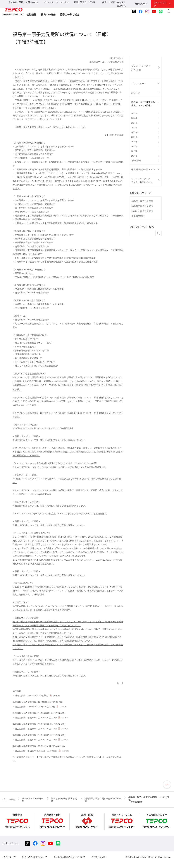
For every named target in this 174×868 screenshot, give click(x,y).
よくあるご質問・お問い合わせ (23, 2)
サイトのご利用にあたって (35, 857)
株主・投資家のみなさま (114, 2)
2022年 (134, 128)
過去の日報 (136, 161)
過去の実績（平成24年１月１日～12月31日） (42, 740)
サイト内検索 (169, 11)
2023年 (134, 123)
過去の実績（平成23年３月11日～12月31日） (42, 751)
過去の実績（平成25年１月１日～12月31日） (42, 729)
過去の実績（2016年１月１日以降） (38, 695)
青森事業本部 (138, 216)
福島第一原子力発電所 (142, 201)
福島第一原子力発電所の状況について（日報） (143, 104)
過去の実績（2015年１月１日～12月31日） (41, 707)
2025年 (134, 113)
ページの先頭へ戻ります (167, 784)
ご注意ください (99, 857)
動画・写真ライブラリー (86, 2)
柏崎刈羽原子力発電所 (142, 211)
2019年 (134, 142)
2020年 (134, 137)
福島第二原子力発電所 (142, 206)
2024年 (134, 118)
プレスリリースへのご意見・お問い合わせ (142, 180)
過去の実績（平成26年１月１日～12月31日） (42, 718)
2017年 (134, 151)
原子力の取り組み (70, 15)
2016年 (134, 156)
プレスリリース (139, 84)
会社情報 (31, 15)
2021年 (134, 132)
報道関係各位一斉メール (143, 169)
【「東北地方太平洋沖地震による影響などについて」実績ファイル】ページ (72, 757)
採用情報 (121, 6)
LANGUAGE (140, 4)
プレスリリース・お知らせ (56, 2)
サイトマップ (9, 857)
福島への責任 (48, 15)
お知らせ (136, 93)
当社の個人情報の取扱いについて (69, 857)
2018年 (134, 146)
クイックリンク (160, 4)
